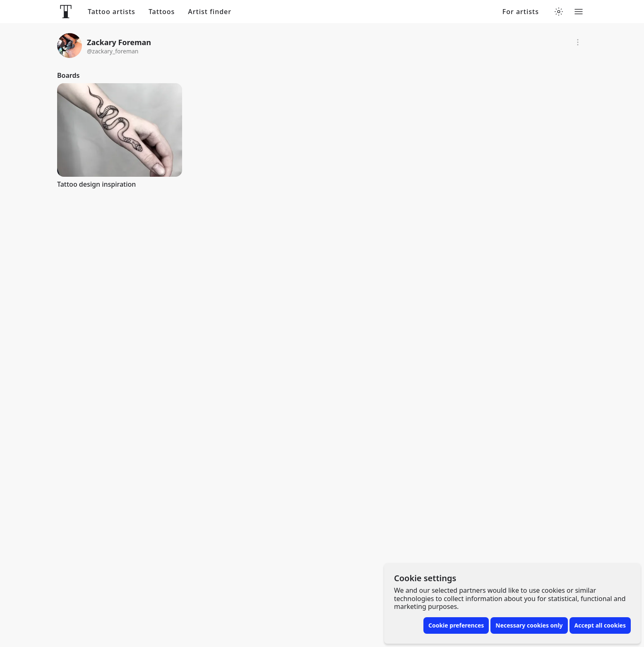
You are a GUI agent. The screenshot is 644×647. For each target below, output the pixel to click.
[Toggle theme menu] (559, 12)
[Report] (578, 42)
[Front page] (66, 12)
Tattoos (162, 12)
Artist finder (210, 12)
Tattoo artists (112, 12)
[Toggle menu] (579, 12)
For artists (521, 12)
